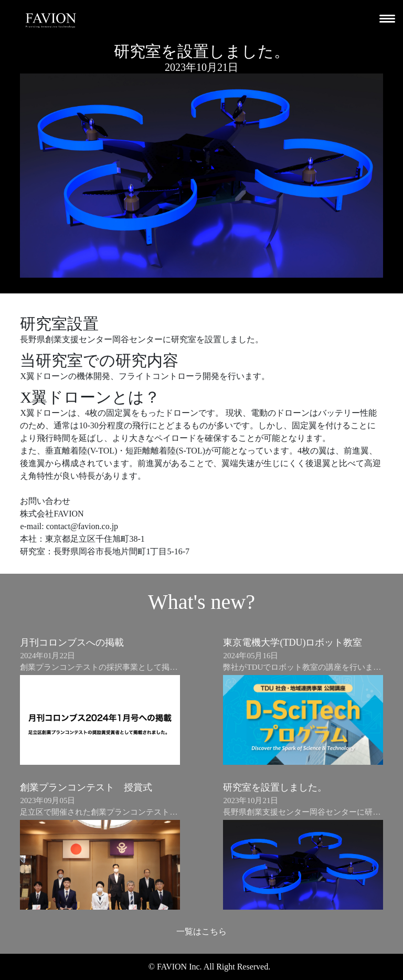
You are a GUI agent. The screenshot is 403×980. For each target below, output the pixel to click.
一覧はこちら (201, 931)
